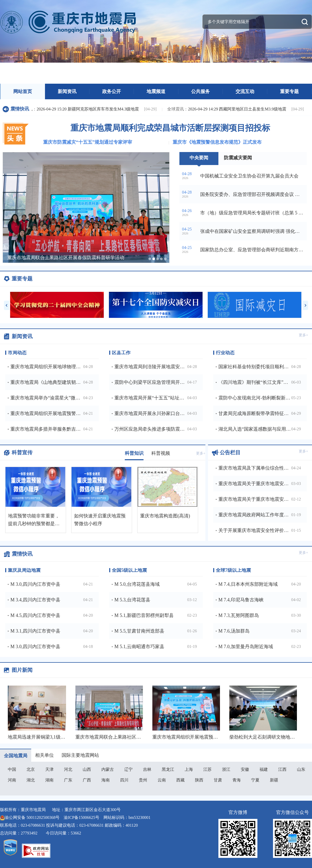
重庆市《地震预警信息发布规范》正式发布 (217, 142)
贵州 (143, 780)
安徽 (245, 769)
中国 (12, 769)
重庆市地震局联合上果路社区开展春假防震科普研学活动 (135, 737)
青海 (237, 780)
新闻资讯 (67, 91)
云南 (162, 780)
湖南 (49, 780)
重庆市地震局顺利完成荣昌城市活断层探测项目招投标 (170, 128)
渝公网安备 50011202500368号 (32, 817)
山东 (301, 769)
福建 (264, 769)
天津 (49, 769)
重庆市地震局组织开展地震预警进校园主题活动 (203, 737)
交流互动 (245, 91)
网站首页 (23, 91)
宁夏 (255, 780)
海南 (106, 780)
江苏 (207, 769)
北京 (31, 769)
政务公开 (112, 91)
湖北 (31, 780)
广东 (68, 780)
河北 (68, 769)
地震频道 (156, 91)
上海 (189, 769)
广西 (87, 780)
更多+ (303, 335)
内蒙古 (108, 769)
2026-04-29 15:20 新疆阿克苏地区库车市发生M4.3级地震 (79, 109)
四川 (124, 780)
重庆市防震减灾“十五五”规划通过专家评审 (88, 142)
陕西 (199, 780)
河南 (12, 780)
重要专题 (289, 91)
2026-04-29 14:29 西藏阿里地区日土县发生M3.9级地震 (228, 109)
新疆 (274, 780)
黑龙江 (168, 769)
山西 (87, 769)
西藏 (180, 780)
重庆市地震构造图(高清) (165, 516)
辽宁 (128, 769)
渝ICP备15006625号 (82, 817)
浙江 (226, 769)
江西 (282, 769)
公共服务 (200, 91)
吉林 (147, 769)
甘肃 (218, 780)
